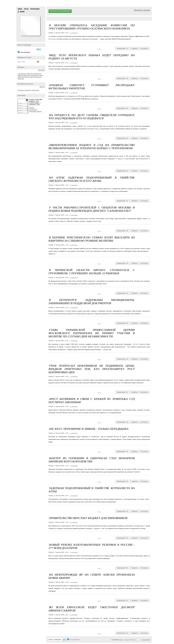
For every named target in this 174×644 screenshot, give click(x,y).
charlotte (36, 74)
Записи (20, 9)
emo (29, 75)
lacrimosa (21, 79)
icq (34, 77)
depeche (20, 75)
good (41, 75)
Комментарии (35, 9)
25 (127, 640)
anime (28, 74)
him (23, 77)
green (20, 77)
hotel (31, 77)
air (20, 74)
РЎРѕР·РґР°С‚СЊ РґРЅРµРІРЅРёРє (60, 11)
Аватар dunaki (30, 26)
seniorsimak (35, 90)
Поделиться (144, 48)
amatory (24, 74)
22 (135, 640)
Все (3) (42, 87)
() (127, 48)
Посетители (33, 110)
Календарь (146, 640)
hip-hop (27, 77)
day (40, 74)
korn (40, 77)
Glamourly (28, 90)
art (32, 74)
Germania (21, 90)
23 (132, 640)
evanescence (35, 75)
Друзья (26, 9)
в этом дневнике (25, 52)
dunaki (18, 12)
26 (125, 640)
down (25, 75)
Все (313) (41, 70)
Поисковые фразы (35, 111)
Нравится (135, 48)
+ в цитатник (73, 33)
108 (121, 640)
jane (37, 77)
